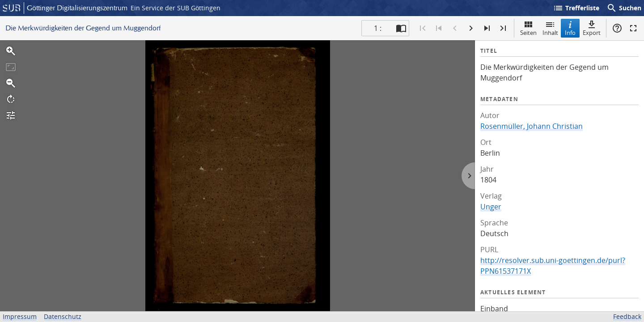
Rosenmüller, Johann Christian (532, 126)
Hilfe (617, 28)
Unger (491, 207)
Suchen (624, 8)
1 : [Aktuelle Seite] (378, 28)
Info (570, 28)
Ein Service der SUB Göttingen (176, 8)
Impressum (20, 316)
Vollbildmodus (633, 28)
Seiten (528, 28)
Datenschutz (63, 316)
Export (592, 28)
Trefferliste (576, 8)
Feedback (627, 316)
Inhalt (550, 28)
